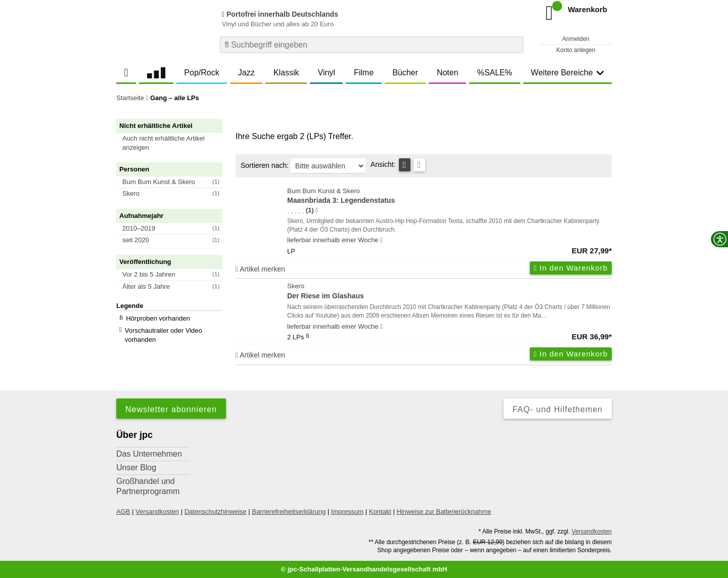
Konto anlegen (576, 50)
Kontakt (380, 512)
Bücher (405, 73)
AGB (123, 512)
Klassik (286, 73)
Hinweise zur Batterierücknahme (444, 512)
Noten (448, 73)
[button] (174, 143)
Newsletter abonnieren (171, 409)
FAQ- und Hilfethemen (558, 409)
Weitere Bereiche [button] (567, 73)
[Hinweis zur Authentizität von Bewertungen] (317, 210)
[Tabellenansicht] (405, 165)
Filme (364, 73)
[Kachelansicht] (419, 165)
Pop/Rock (201, 73)
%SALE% (495, 73)
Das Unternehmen (149, 454)
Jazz (246, 73)
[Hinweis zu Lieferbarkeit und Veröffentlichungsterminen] (381, 240)
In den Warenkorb (571, 268)
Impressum (347, 512)
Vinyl (327, 73)
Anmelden (576, 39)
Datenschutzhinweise (216, 512)
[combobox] (372, 45)
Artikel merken (260, 269)
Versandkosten (157, 512)
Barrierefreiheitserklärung (289, 512)
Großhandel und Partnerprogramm (148, 486)
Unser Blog (136, 468)
